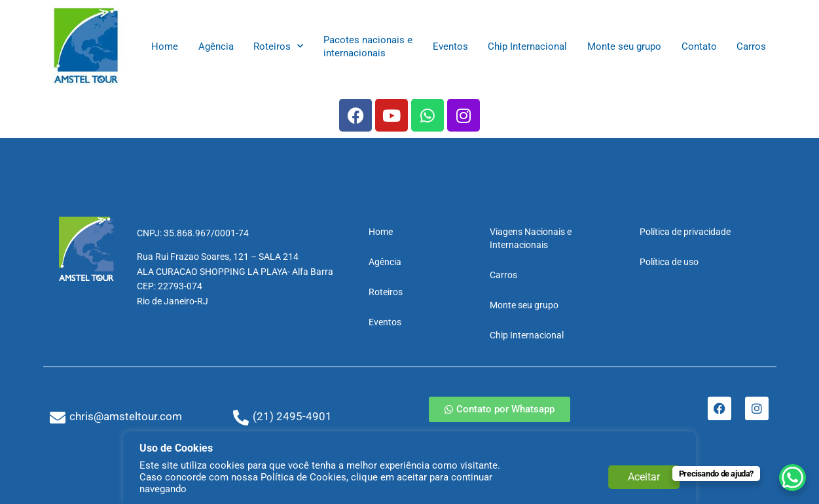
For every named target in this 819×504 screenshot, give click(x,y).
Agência (216, 46)
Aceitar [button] (644, 477)
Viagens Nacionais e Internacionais (531, 238)
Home (165, 46)
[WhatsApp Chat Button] (786, 471)
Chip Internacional (527, 46)
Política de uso (669, 262)
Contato (699, 46)
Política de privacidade (685, 232)
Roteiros (278, 46)
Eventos (450, 46)
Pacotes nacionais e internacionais (368, 46)
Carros (751, 46)
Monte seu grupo (624, 46)
